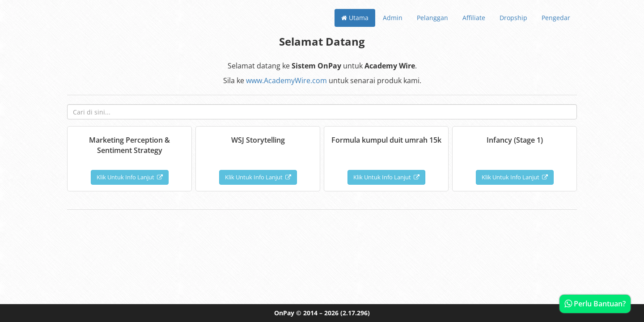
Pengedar (556, 18)
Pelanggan (432, 18)
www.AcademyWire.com (286, 80)
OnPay (284, 313)
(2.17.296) (355, 313)
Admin (393, 18)
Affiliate (474, 18)
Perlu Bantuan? (595, 304)
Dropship (513, 18)
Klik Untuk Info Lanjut (130, 177)
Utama (355, 18)
